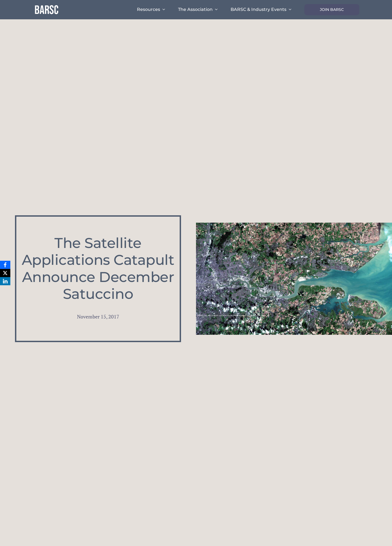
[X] (5, 273)
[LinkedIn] (5, 281)
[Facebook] (5, 265)
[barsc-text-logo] (47, 6)
